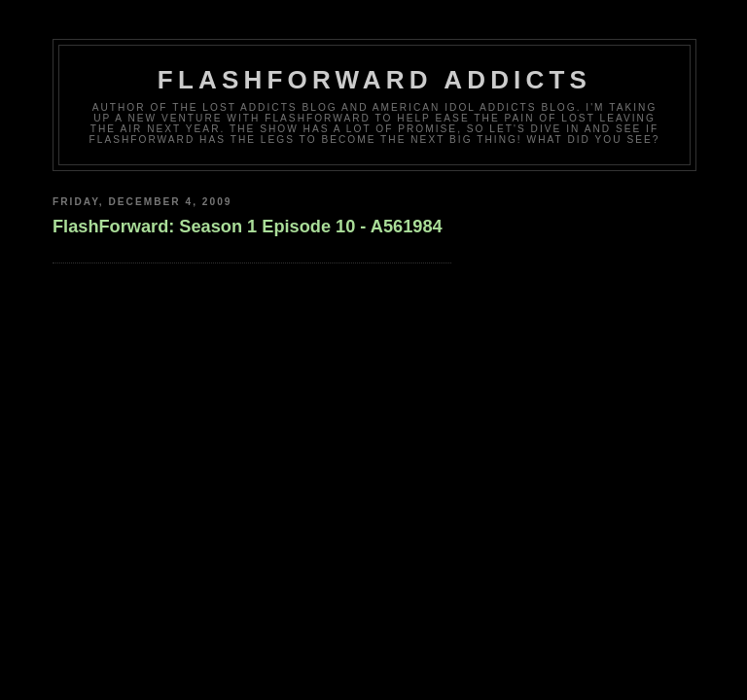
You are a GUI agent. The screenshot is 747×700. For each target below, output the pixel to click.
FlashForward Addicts (374, 80)
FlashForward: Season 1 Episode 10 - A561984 (248, 227)
